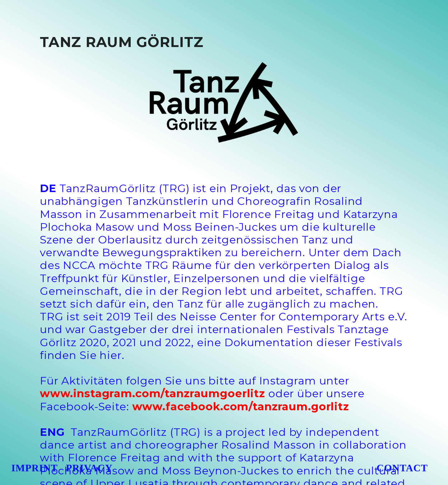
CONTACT (398, 468)
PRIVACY (89, 468)
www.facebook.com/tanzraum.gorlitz (241, 407)
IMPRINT (34, 468)
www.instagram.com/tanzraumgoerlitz (152, 393)
